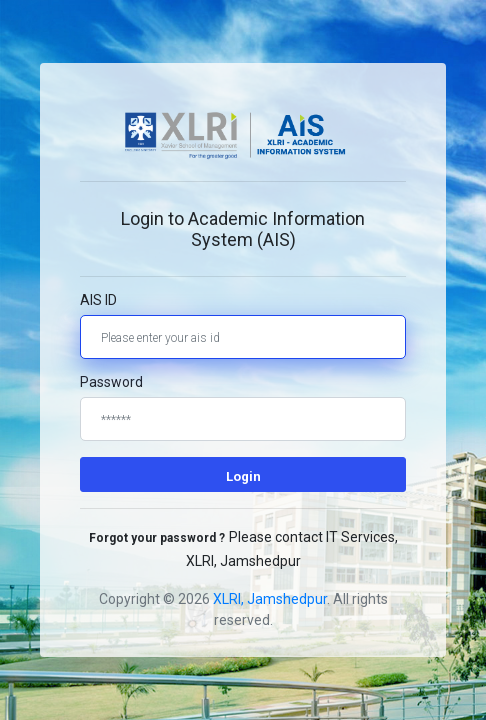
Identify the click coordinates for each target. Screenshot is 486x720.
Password (111, 382)
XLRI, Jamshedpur (270, 599)
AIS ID (98, 300)
